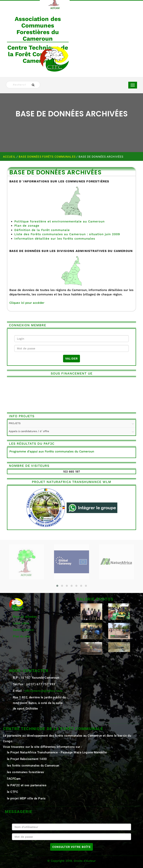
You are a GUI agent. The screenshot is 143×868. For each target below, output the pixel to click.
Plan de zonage (27, 226)
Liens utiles (21, 623)
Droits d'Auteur (85, 861)
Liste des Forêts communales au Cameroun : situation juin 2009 (67, 234)
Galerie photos (23, 630)
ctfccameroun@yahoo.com (43, 691)
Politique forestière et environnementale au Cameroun (59, 221)
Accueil (10, 157)
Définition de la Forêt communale (42, 230)
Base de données (25, 617)
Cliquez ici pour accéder (27, 303)
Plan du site (21, 636)
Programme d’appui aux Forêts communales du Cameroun (52, 451)
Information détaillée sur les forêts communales (55, 239)
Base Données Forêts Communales (48, 157)
